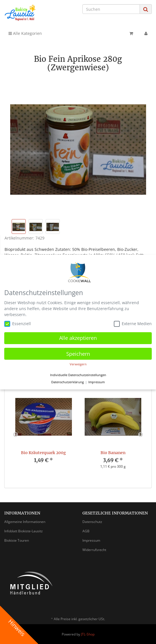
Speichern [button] (78, 354)
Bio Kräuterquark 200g (43, 453)
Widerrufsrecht (94, 550)
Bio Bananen (113, 453)
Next (140, 435)
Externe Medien (133, 324)
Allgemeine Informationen (25, 522)
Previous (16, 435)
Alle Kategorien (25, 33)
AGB (86, 531)
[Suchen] (111, 9)
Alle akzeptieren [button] (78, 338)
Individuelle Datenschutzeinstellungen (78, 375)
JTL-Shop (88, 634)
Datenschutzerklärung (68, 382)
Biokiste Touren (17, 540)
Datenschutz (92, 522)
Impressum (91, 540)
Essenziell (18, 324)
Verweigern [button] (78, 364)
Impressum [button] (97, 382)
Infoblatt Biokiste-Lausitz (23, 531)
